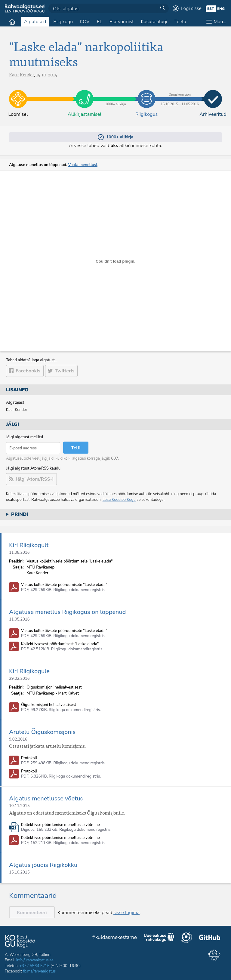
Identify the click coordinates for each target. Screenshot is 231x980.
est (211, 9)
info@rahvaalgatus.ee (35, 960)
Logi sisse (191, 8)
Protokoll (29, 758)
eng (221, 9)
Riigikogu (63, 22)
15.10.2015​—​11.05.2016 (180, 94)
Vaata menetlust (83, 165)
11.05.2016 (19, 553)
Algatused (35, 22)
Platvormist (122, 22)
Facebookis (28, 371)
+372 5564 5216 (35, 966)
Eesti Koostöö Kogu (119, 500)
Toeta (180, 22)
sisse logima (126, 913)
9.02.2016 (18, 739)
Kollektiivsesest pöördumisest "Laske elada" (60, 644)
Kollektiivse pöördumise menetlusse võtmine (60, 825)
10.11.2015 (19, 806)
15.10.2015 (19, 872)
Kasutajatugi (154, 22)
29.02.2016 (19, 679)
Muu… (220, 22)
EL (100, 22)
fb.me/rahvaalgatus (39, 971)
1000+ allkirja (115, 94)
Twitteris (65, 371)
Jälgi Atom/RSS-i (35, 479)
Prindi (20, 514)
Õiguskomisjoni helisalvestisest (49, 705)
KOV (85, 22)
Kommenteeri (32, 913)
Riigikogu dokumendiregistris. (80, 590)
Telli (76, 448)
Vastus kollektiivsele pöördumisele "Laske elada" (64, 585)
